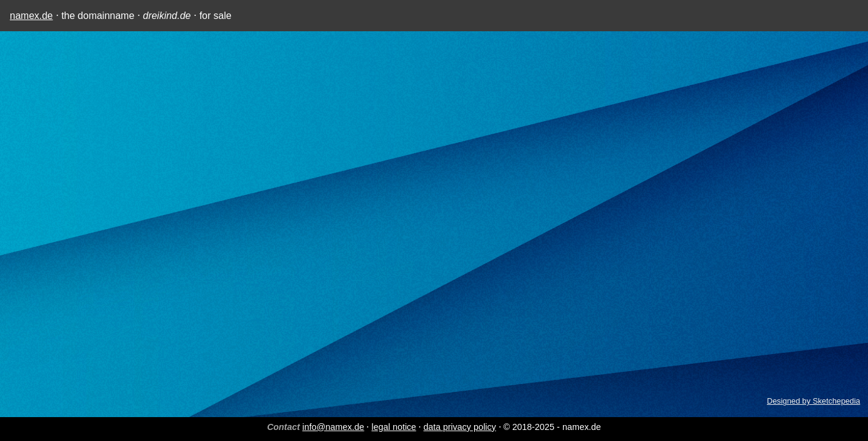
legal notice (394, 427)
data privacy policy (459, 427)
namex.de (31, 16)
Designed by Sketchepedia (813, 401)
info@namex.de (333, 427)
